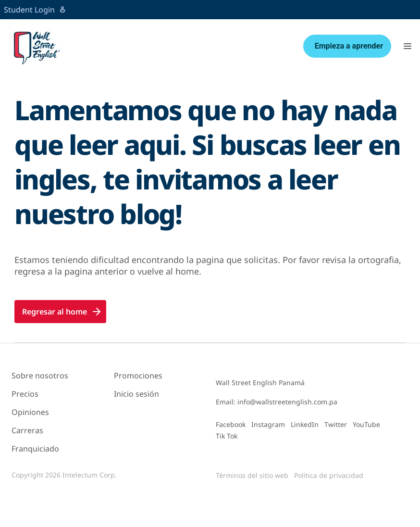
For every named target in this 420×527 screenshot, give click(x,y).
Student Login (35, 10)
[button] (408, 46)
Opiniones (30, 412)
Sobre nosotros (40, 376)
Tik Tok (227, 436)
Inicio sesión (136, 394)
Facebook (231, 424)
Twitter (336, 424)
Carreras (27, 430)
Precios (25, 394)
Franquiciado (35, 449)
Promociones (138, 376)
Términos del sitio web (252, 475)
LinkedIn (305, 424)
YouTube (366, 424)
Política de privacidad (329, 475)
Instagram (268, 424)
